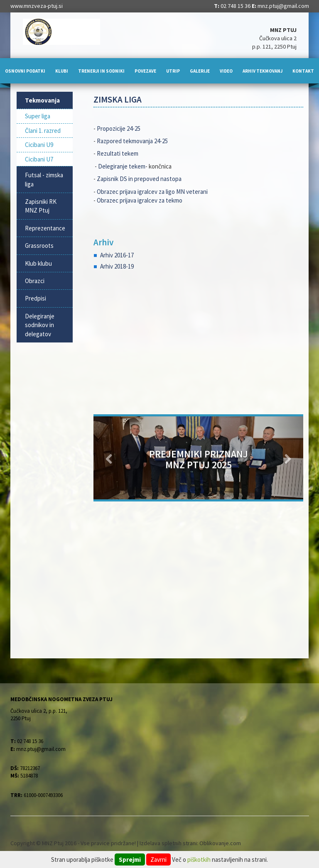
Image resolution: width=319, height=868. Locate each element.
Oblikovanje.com (220, 843)
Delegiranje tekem (122, 166)
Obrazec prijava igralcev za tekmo (140, 200)
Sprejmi (130, 859)
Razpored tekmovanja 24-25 (132, 141)
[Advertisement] (198, 344)
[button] (109, 458)
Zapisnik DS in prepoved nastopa (139, 179)
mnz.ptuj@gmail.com (283, 6)
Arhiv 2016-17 (117, 255)
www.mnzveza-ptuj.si (37, 6)
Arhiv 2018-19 (117, 266)
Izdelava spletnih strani (168, 843)
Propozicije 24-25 (119, 128)
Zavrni (158, 859)
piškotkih (199, 859)
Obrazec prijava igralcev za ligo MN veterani (152, 192)
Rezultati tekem (118, 153)
